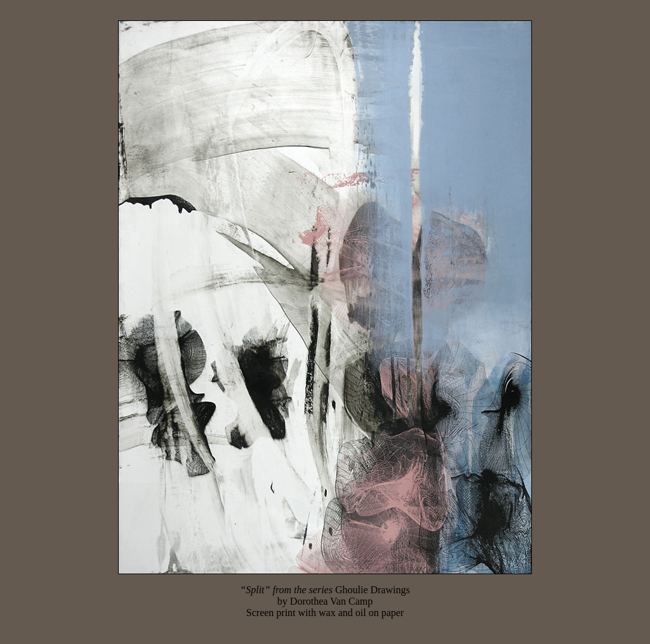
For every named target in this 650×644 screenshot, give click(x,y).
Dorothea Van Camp (331, 601)
